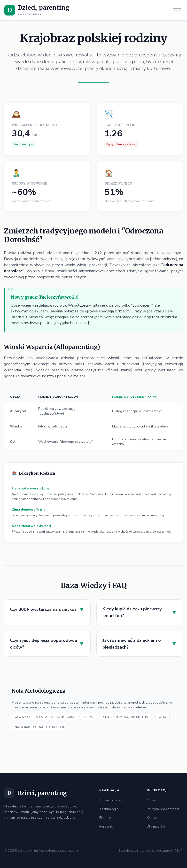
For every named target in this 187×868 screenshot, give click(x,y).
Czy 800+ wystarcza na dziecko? (47, 609)
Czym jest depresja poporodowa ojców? (47, 644)
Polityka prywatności (163, 809)
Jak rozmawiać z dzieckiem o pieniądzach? (140, 644)
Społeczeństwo (111, 800)
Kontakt (153, 818)
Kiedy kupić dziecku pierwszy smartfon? (140, 612)
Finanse (105, 818)
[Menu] (177, 10)
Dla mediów (156, 826)
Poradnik (106, 826)
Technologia (109, 809)
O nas (151, 800)
